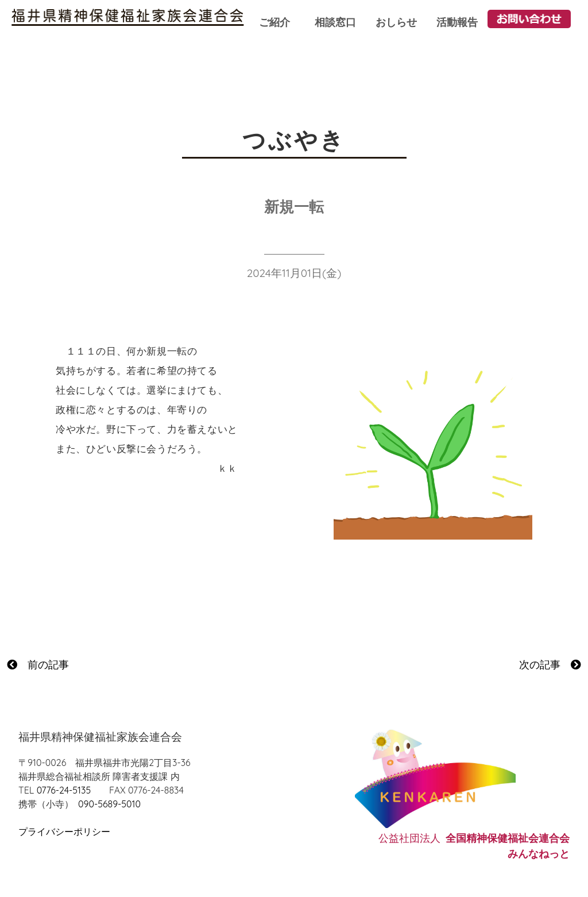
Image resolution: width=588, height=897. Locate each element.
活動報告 (457, 22)
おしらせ (396, 22)
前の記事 (38, 665)
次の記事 (550, 665)
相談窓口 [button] (335, 22)
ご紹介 (274, 22)
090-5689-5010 (109, 804)
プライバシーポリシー (64, 831)
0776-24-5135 (64, 790)
